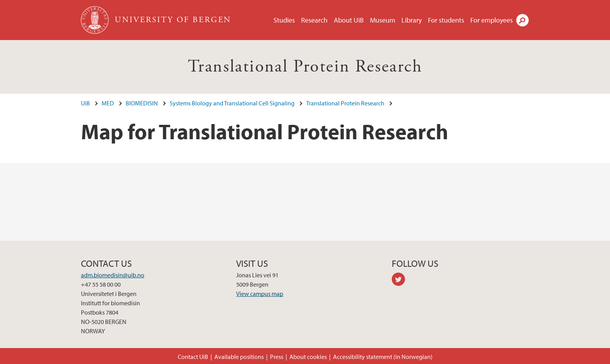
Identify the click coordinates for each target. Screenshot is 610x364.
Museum (383, 20)
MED (108, 103)
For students (446, 20)
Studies (284, 20)
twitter (401, 280)
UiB (85, 103)
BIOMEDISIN (142, 103)
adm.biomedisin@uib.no (113, 275)
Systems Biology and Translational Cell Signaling (232, 103)
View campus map (260, 294)
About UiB (349, 20)
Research (314, 20)
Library (412, 20)
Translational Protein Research (305, 67)
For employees (492, 20)
